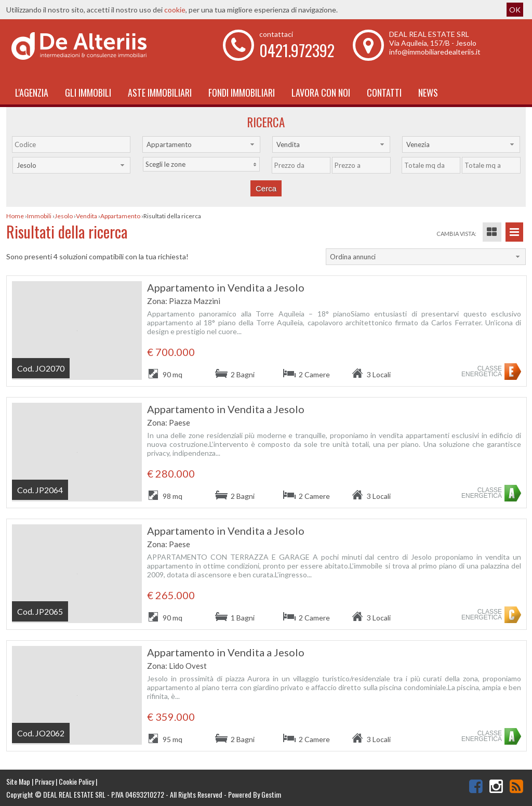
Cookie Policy (76, 781)
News (428, 93)
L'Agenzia (32, 93)
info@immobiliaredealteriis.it (435, 52)
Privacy (44, 781)
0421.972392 (297, 50)
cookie (175, 10)
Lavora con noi (321, 93)
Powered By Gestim (255, 794)
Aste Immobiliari (160, 93)
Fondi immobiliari (242, 93)
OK (515, 10)
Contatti (384, 93)
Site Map (18, 781)
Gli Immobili (88, 93)
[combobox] (201, 144)
